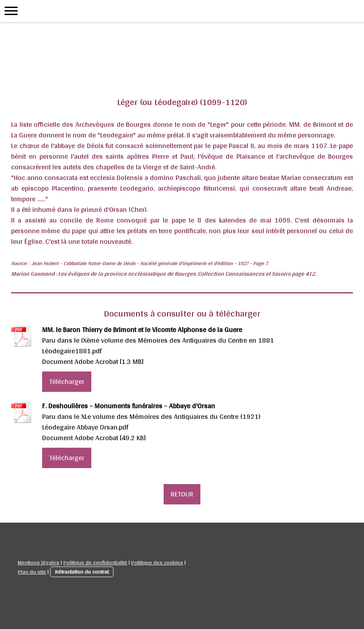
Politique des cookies (157, 562)
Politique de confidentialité (95, 562)
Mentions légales (39, 562)
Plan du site (32, 572)
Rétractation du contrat (82, 572)
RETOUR (182, 494)
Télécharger (67, 381)
